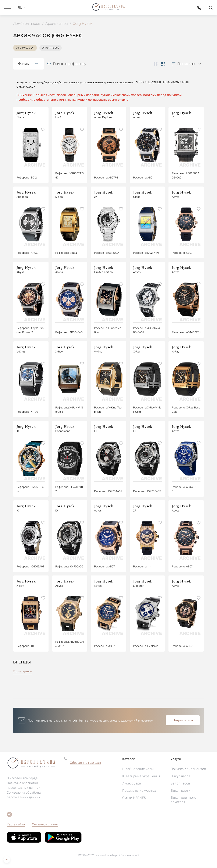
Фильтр (28, 64)
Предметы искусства (139, 791)
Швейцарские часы (138, 769)
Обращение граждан (85, 763)
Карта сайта (16, 825)
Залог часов (180, 784)
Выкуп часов (181, 777)
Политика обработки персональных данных (24, 786)
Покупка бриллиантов (188, 769)
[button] (8, 7)
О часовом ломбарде (22, 779)
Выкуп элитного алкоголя (183, 800)
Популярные (22, 672)
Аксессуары (132, 784)
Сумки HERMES (134, 798)
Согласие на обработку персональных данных (24, 795)
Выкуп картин (182, 791)
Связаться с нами (45, 825)
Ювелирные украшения (141, 777)
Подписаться (183, 721)
